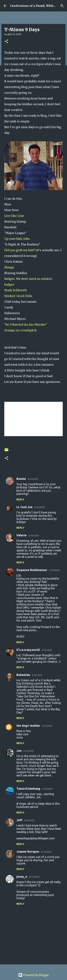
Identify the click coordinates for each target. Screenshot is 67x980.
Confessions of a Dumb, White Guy (36, 6)
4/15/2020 (33, 479)
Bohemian (23, 675)
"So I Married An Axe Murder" (26, 325)
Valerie (22, 535)
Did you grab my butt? (20, 250)
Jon (19, 751)
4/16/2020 (39, 507)
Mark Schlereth (16, 290)
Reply (20, 499)
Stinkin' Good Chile (18, 296)
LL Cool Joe (24, 507)
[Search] (62, 6)
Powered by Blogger (34, 975)
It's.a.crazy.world (28, 650)
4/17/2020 (34, 877)
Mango (9, 267)
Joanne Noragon (28, 852)
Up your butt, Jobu (17, 239)
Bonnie (21, 479)
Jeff (19, 820)
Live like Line (14, 216)
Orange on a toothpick (20, 330)
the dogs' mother (28, 726)
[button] (6, 42)
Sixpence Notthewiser (32, 570)
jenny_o (22, 877)
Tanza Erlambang (28, 789)
